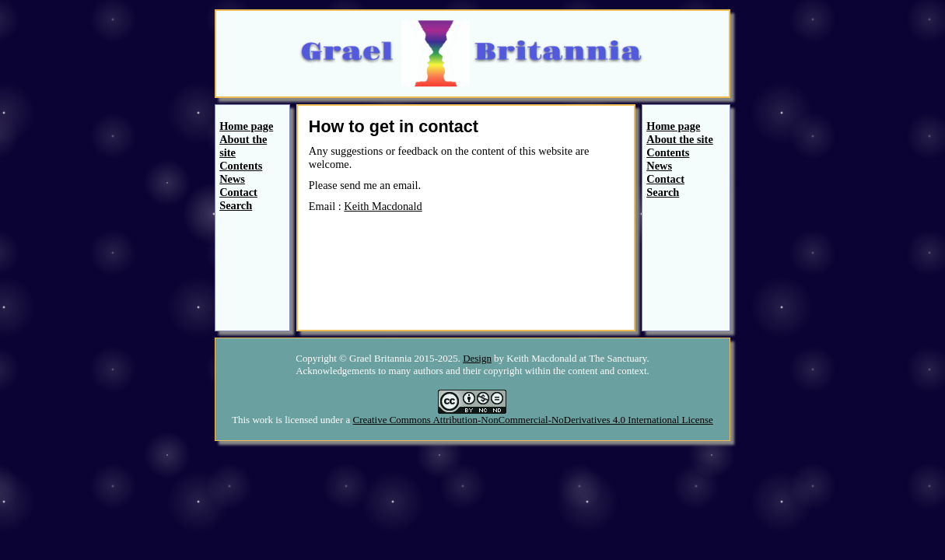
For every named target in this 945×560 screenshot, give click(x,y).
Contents (241, 166)
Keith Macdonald (383, 206)
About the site (680, 139)
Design (477, 358)
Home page (246, 126)
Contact (238, 192)
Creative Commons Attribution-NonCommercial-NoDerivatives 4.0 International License (533, 420)
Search (236, 205)
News (232, 179)
